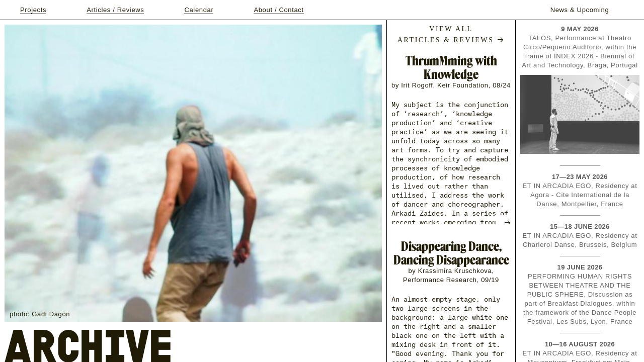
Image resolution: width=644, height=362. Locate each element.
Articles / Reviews (115, 10)
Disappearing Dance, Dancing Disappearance (451, 253)
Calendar (199, 10)
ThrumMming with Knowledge (451, 67)
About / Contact (278, 10)
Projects (33, 10)
